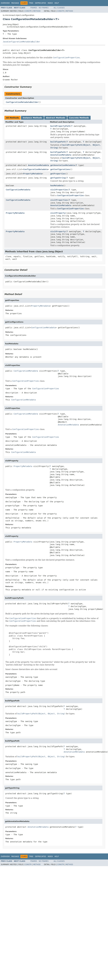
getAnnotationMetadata (63, 165)
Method (37, 11)
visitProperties (59, 190)
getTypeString (58, 178)
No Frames (44, 8)
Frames (34, 8)
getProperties (58, 174)
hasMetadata (57, 186)
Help (57, 3)
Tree (31, 3)
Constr (28, 11)
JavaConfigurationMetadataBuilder (21, 42)
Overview (5, 3)
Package (15, 3)
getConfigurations (60, 169)
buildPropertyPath (60, 126)
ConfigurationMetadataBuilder (22, 102)
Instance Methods (32, 118)
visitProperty (58, 213)
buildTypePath (58, 142)
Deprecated (41, 3)
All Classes (59, 8)
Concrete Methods (79, 118)
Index (50, 3)
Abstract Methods (56, 118)
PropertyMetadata (33, 174)
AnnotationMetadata (61, 155)
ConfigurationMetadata (35, 169)
